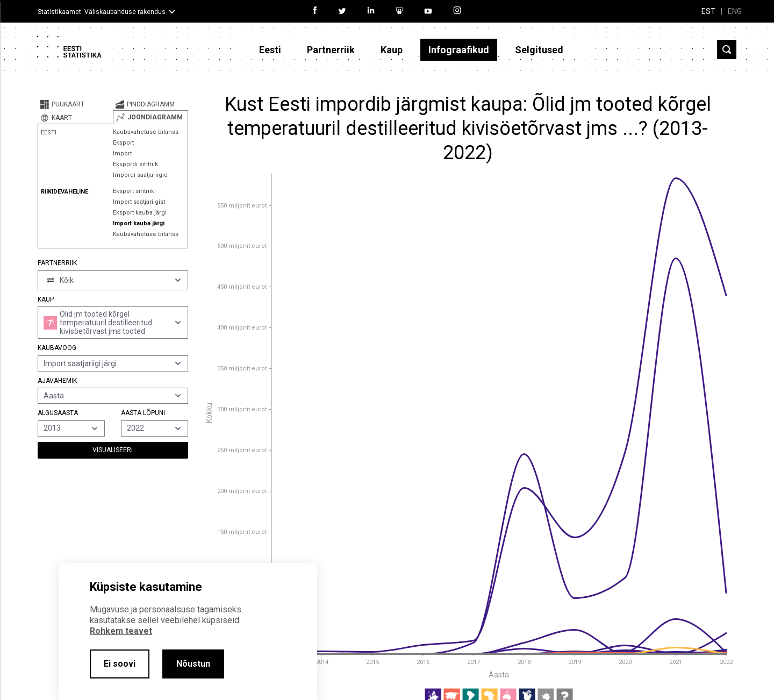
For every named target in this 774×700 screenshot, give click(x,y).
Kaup (392, 50)
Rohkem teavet (121, 631)
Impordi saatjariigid (140, 175)
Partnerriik (331, 50)
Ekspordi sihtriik (135, 164)
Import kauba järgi (139, 223)
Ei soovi (120, 664)
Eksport (123, 143)
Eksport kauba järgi (140, 213)
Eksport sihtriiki (134, 191)
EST (708, 11)
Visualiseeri (113, 450)
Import (122, 153)
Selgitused (539, 50)
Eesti (270, 50)
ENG (735, 11)
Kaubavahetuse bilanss (146, 132)
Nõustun (193, 664)
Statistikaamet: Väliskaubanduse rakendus (102, 12)
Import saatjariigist (139, 202)
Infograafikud (459, 50)
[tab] (75, 104)
